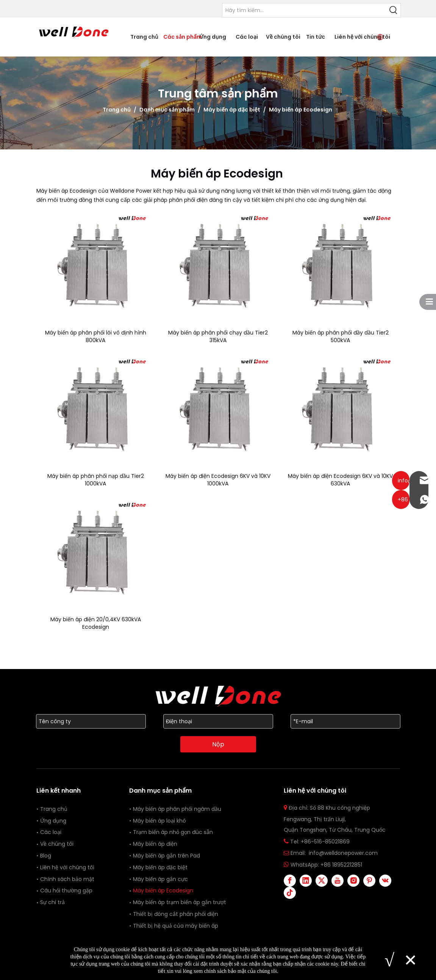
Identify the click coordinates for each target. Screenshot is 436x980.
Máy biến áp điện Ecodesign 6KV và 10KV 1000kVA (218, 480)
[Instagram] (353, 881)
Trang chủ (54, 809)
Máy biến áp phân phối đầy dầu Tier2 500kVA (341, 336)
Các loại (51, 832)
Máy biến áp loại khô (159, 821)
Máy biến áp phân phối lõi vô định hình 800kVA (96, 336)
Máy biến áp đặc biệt (160, 867)
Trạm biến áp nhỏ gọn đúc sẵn (173, 832)
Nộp (218, 744)
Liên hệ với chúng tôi (67, 867)
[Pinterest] (369, 881)
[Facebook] (290, 881)
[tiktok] (290, 893)
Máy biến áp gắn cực (160, 879)
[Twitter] (322, 881)
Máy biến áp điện (155, 844)
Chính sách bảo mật (67, 879)
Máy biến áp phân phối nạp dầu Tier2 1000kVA (96, 480)
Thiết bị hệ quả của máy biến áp (176, 926)
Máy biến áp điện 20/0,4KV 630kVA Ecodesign (96, 623)
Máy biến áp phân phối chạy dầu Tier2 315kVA (218, 336)
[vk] (385, 881)
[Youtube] (338, 881)
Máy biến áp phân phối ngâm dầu (177, 809)
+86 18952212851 (341, 865)
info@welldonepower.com (343, 853)
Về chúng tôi (57, 844)
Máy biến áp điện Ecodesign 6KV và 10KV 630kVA (340, 480)
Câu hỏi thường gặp (66, 890)
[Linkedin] (306, 881)
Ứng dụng (53, 821)
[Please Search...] (305, 10)
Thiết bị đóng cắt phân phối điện (176, 914)
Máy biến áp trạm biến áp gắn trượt (180, 902)
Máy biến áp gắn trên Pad (166, 856)
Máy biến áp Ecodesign (164, 890)
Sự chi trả (52, 902)
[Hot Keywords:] (394, 10)
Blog (46, 856)
